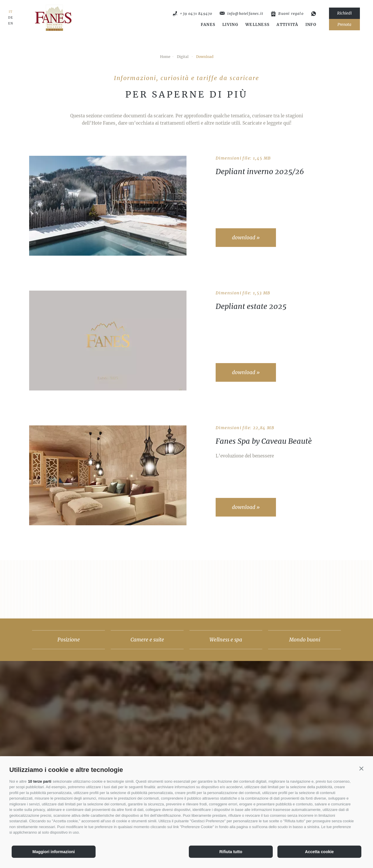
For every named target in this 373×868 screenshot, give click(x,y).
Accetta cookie (320, 852)
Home (165, 57)
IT (11, 12)
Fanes (208, 25)
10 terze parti (40, 781)
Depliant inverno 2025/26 (260, 172)
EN (11, 24)
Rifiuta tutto (231, 852)
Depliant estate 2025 (251, 306)
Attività (287, 25)
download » (246, 238)
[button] (361, 768)
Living (230, 25)
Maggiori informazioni (53, 852)
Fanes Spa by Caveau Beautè (264, 441)
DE (11, 18)
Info (311, 25)
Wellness (257, 25)
